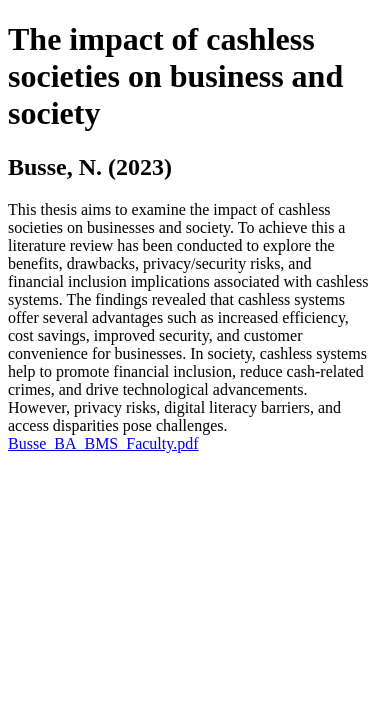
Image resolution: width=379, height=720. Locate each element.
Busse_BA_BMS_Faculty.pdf (103, 443)
